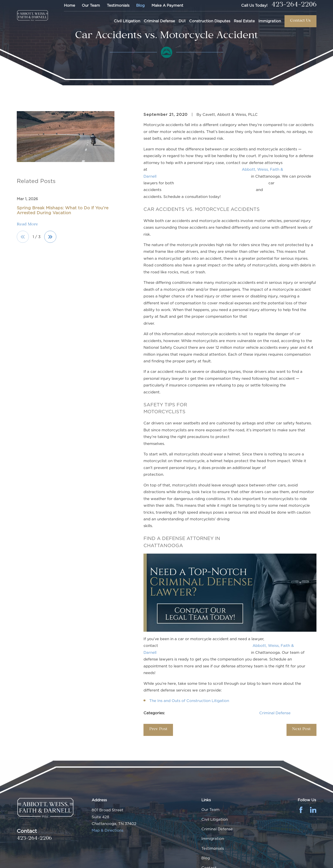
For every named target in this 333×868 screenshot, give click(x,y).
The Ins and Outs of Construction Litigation (189, 701)
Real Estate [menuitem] (244, 21)
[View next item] (50, 237)
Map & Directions (107, 830)
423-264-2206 (294, 6)
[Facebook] (301, 810)
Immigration (213, 839)
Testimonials (118, 5)
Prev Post (158, 730)
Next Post (301, 730)
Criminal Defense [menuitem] (159, 21)
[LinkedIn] (313, 810)
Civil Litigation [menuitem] (127, 21)
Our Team (91, 5)
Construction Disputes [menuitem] (210, 21)
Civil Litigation (215, 819)
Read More (27, 225)
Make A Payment (167, 5)
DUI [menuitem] (182, 21)
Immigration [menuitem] (270, 21)
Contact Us (300, 21)
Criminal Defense (275, 713)
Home (70, 5)
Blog (140, 5)
